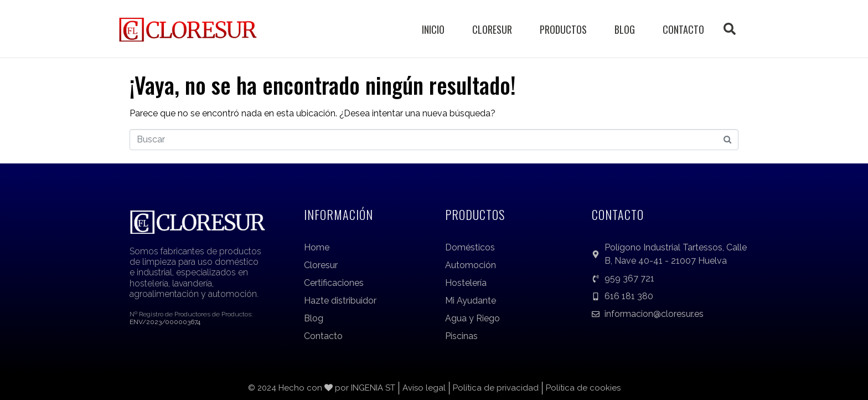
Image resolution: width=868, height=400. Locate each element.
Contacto (683, 29)
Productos (563, 29)
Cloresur (492, 29)
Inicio (433, 29)
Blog (625, 29)
